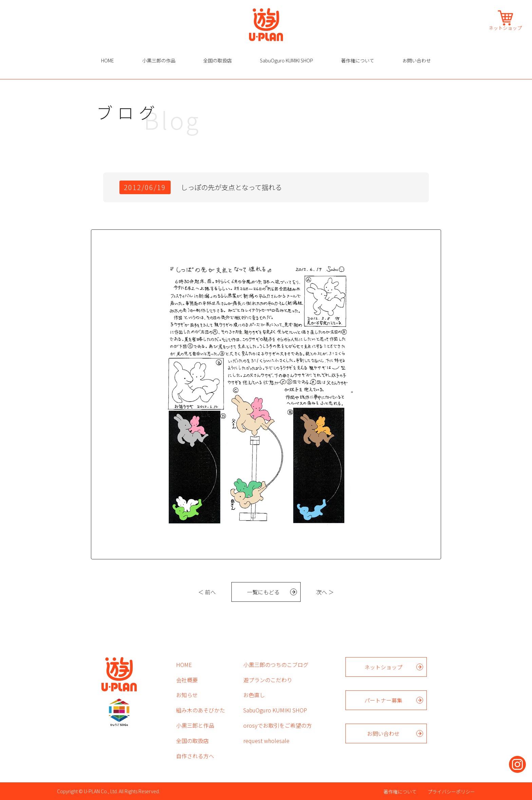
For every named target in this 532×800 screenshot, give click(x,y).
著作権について (358, 60)
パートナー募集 (383, 700)
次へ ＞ (325, 592)
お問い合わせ (417, 60)
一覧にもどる (263, 592)
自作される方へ (195, 756)
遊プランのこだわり (268, 680)
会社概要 (187, 680)
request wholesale (266, 741)
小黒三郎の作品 (159, 60)
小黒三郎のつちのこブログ (276, 665)
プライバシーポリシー (451, 792)
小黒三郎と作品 (195, 725)
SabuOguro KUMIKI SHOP (287, 60)
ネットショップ (505, 27)
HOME (108, 60)
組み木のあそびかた (201, 710)
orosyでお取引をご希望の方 (278, 725)
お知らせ (187, 695)
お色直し (254, 695)
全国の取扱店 (217, 60)
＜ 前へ (207, 592)
